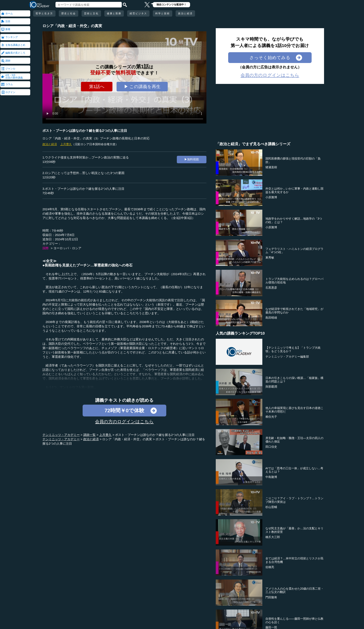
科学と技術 (163, 13)
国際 (46, 248)
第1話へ (97, 86)
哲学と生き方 (44, 13)
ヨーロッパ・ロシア (67, 248)
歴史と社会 (69, 13)
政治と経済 (185, 13)
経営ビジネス (138, 13)
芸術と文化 (91, 13)
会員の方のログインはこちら (124, 422)
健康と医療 (114, 13)
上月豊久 (66, 144)
